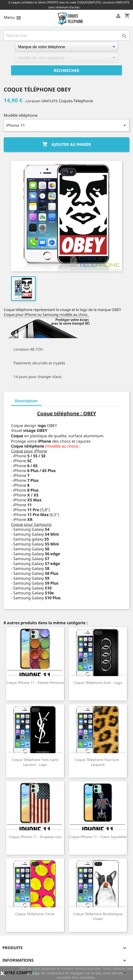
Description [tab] (26, 401)
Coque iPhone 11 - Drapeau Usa (35, 837)
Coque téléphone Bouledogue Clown (98, 916)
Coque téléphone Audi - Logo (98, 683)
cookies (33, 973)
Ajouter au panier (67, 145)
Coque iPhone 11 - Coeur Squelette (98, 837)
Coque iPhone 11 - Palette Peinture (35, 683)
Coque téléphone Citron (35, 914)
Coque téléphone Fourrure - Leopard (98, 762)
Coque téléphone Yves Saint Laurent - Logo (35, 762)
